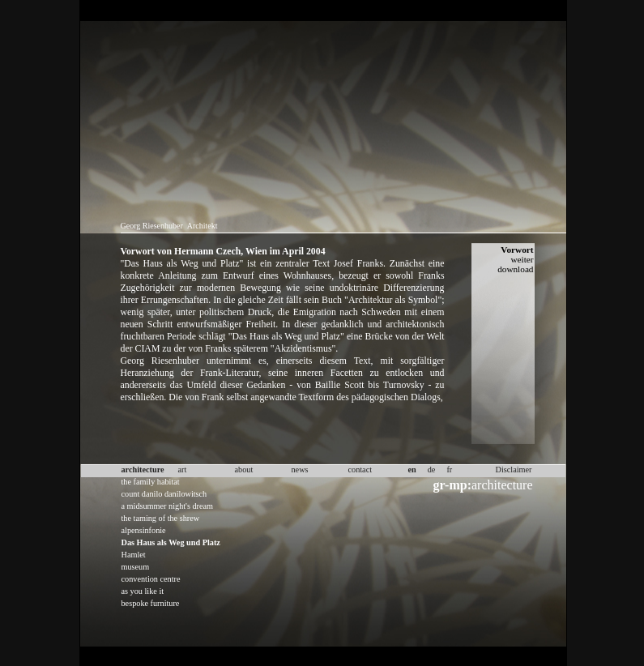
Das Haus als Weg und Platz (171, 542)
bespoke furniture (151, 603)
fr (449, 470)
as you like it (143, 591)
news (300, 470)
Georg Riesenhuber (152, 226)
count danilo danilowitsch (164, 494)
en (412, 470)
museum (136, 567)
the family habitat (151, 482)
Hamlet (134, 555)
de (432, 470)
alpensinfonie (144, 530)
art (183, 470)
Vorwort (517, 250)
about (244, 470)
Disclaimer (514, 470)
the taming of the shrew (161, 518)
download (515, 269)
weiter (522, 259)
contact (360, 470)
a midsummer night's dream (168, 506)
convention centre (151, 579)
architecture (483, 485)
